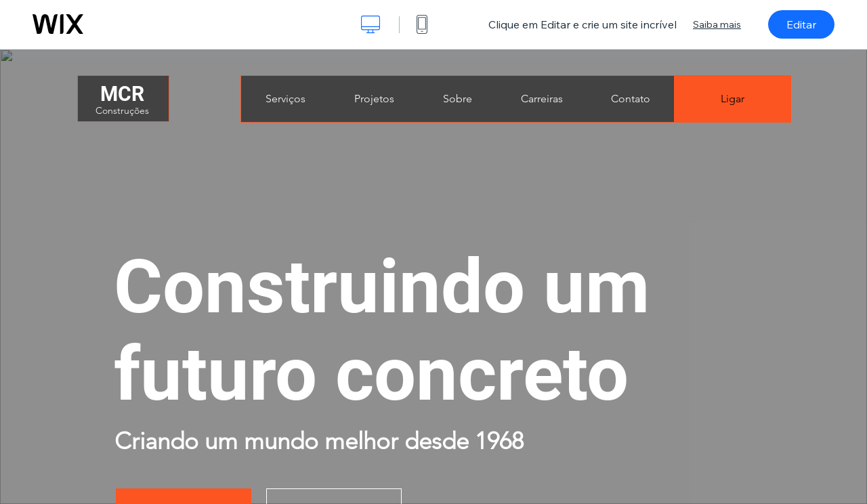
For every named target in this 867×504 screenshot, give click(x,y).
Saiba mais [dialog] (717, 24)
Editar (801, 24)
